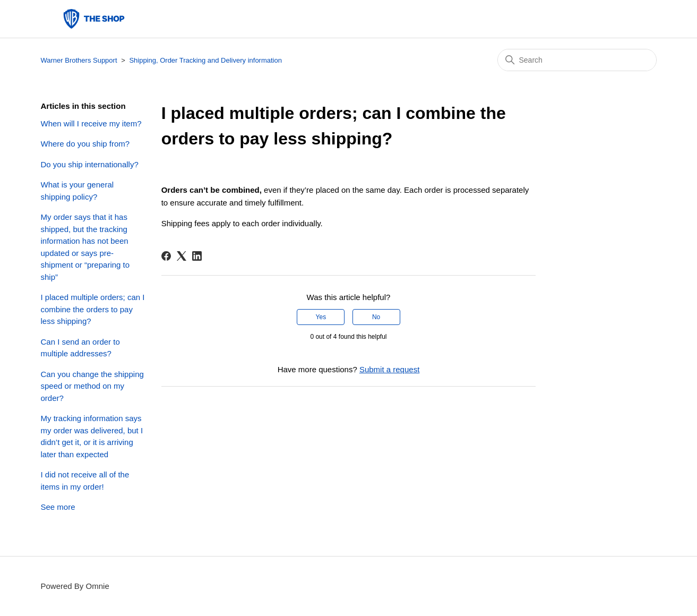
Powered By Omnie (75, 586)
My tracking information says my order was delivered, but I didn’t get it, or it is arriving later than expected (92, 436)
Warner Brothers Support (79, 60)
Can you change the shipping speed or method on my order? (92, 386)
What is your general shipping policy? (78, 191)
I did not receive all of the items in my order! (85, 481)
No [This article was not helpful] (376, 317)
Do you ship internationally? (90, 164)
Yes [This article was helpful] (321, 317)
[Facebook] (166, 256)
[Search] (577, 60)
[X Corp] (182, 256)
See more (58, 507)
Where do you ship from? (85, 144)
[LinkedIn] (197, 256)
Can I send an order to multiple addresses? (80, 348)
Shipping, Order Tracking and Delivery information (205, 60)
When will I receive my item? (91, 123)
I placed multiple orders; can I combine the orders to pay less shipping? (93, 309)
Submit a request (389, 369)
